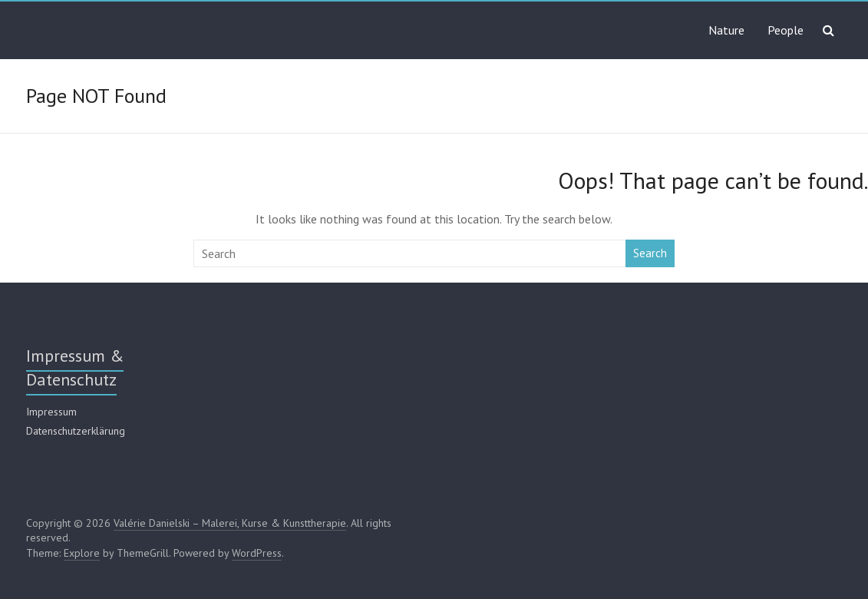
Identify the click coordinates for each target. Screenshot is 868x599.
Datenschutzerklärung (76, 431)
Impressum (51, 412)
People (785, 30)
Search (650, 253)
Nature (726, 30)
